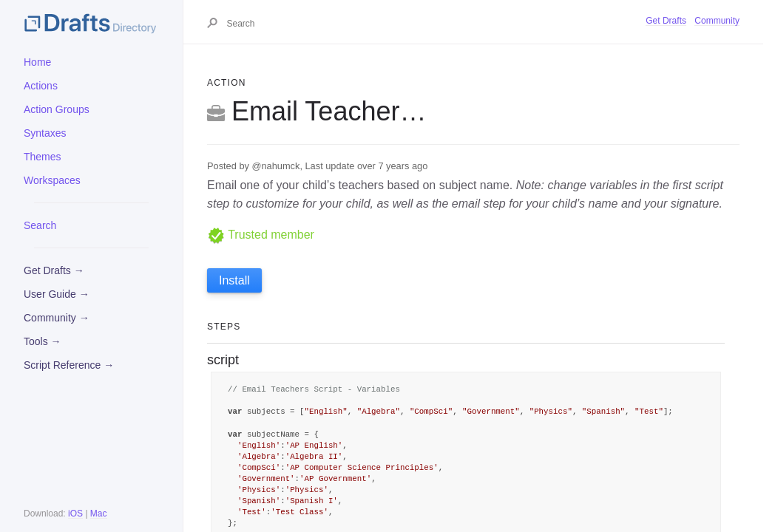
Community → (57, 318)
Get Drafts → (54, 270)
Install (234, 280)
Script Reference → (69, 365)
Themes (43, 157)
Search (40, 225)
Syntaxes (45, 133)
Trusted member (261, 235)
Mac (99, 514)
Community (717, 21)
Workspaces (52, 180)
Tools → (43, 341)
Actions (41, 86)
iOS (75, 514)
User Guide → (57, 294)
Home (37, 62)
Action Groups (57, 109)
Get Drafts (666, 21)
